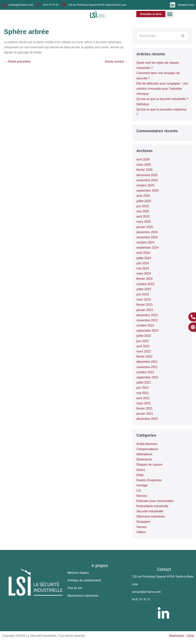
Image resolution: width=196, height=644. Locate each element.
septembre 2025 (148, 191)
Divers (141, 470)
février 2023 (145, 305)
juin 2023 (143, 294)
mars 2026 (144, 165)
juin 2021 (143, 388)
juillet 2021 (144, 382)
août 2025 (143, 196)
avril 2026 (143, 159)
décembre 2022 (147, 315)
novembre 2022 (147, 320)
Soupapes (143, 522)
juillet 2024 (144, 258)
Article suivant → (116, 62)
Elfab (140, 475)
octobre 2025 (145, 185)
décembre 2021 (147, 362)
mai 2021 (143, 393)
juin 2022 (143, 341)
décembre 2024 (147, 232)
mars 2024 (144, 274)
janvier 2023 (145, 310)
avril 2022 (143, 346)
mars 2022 (144, 351)
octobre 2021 (145, 372)
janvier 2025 (145, 227)
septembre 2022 (148, 331)
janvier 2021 (145, 414)
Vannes (142, 527)
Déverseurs (144, 459)
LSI (139, 490)
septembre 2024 (148, 248)
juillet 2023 (144, 289)
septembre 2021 (148, 377)
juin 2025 (143, 206)
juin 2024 (143, 263)
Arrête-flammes (147, 444)
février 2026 (145, 170)
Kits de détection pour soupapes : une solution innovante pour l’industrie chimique (162, 89)
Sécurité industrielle (150, 511)
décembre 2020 (147, 419)
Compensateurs (147, 449)
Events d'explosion (149, 480)
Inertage (142, 485)
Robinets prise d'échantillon (155, 501)
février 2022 (145, 357)
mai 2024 (143, 268)
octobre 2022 (145, 325)
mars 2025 (144, 222)
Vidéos (141, 532)
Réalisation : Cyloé (182, 636)
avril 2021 (143, 398)
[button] (170, 14)
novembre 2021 (147, 367)
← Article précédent (17, 62)
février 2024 (145, 279)
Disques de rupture (149, 465)
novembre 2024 (147, 237)
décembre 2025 (147, 175)
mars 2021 (144, 403)
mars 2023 (144, 299)
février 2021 (145, 408)
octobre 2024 (145, 242)
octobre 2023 (145, 284)
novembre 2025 (147, 180)
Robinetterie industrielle (152, 506)
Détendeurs (144, 454)
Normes (142, 496)
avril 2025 (143, 216)
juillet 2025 (144, 201)
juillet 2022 (144, 336)
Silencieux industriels (151, 516)
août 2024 (143, 253)
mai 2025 (143, 211)
